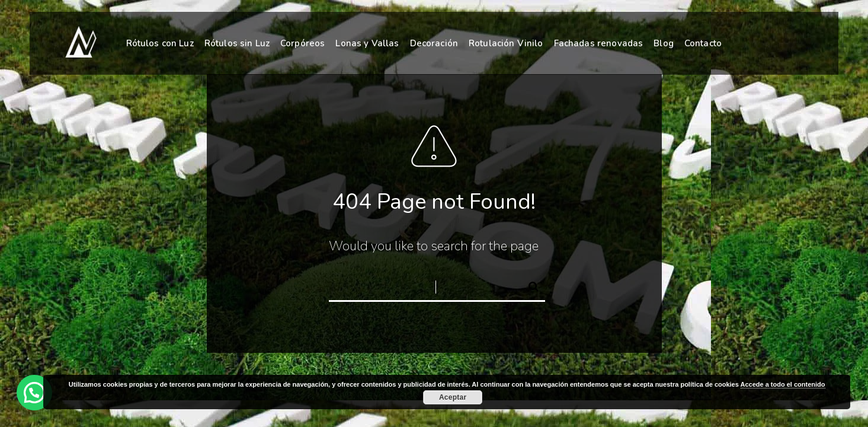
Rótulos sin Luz (237, 43)
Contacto (703, 43)
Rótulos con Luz (160, 43)
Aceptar (453, 397)
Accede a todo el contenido (783, 384)
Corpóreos (302, 43)
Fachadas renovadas (599, 43)
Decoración (434, 43)
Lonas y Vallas (367, 43)
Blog (664, 43)
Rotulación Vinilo (506, 43)
